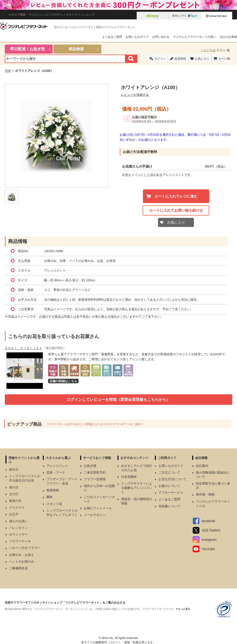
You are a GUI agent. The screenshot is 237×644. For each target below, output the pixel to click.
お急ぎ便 (90, 466)
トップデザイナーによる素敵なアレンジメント (137, 488)
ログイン (160, 59)
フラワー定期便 (95, 479)
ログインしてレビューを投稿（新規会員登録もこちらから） (118, 399)
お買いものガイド (137, 37)
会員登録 (180, 59)
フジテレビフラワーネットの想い (195, 37)
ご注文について (169, 472)
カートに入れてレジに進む (176, 196)
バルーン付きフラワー (25, 548)
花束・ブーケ (56, 472)
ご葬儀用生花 (18, 568)
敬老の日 (15, 501)
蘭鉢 (50, 497)
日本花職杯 (129, 477)
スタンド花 (54, 504)
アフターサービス (171, 493)
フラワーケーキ (20, 541)
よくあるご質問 (112, 37)
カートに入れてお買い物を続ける (176, 210)
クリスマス (17, 507)
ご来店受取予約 (95, 472)
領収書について (169, 506)
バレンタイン (18, 528)
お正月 (14, 514)
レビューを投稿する (135, 95)
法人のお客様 (228, 37)
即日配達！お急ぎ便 (28, 49)
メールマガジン (95, 515)
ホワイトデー (18, 534)
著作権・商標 (205, 494)
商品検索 (76, 49)
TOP (8, 71)
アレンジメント (57, 466)
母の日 (14, 487)
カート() (224, 59)
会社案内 (202, 466)
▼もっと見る (183, 609)
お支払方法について (172, 479)
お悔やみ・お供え (22, 555)
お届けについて (169, 486)
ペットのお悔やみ (22, 562)
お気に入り (202, 59)
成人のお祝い (18, 521)
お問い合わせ (161, 37)
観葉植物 (53, 490)
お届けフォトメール (98, 508)
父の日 (14, 494)
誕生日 (14, 469)
